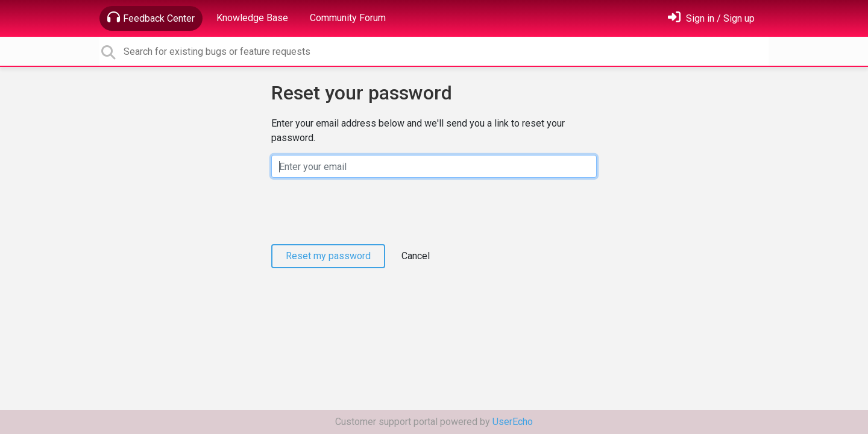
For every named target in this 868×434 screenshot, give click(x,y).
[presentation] (363, 211)
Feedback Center (151, 17)
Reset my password (328, 256)
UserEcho (513, 422)
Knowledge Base (252, 18)
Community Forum (348, 18)
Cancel (416, 256)
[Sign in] (711, 18)
